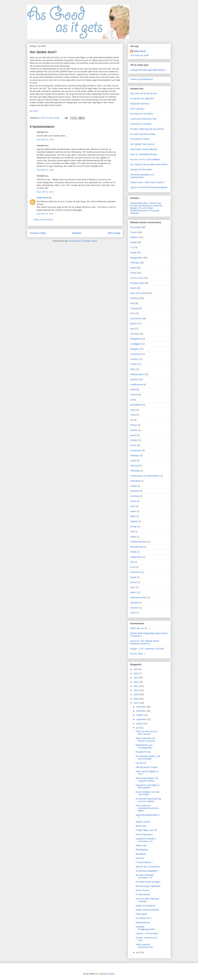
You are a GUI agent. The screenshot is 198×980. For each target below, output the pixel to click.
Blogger (111, 974)
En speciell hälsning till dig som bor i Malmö (148, 800)
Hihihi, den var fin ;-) (140, 628)
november (141, 711)
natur (133, 587)
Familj (133, 253)
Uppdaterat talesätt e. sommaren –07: (146, 840)
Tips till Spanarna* (144, 834)
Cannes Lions (137, 278)
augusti (140, 724)
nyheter (134, 430)
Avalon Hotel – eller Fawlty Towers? (147, 182)
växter (133, 511)
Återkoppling (142, 850)
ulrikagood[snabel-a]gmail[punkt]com (148, 70)
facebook (135, 491)
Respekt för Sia (143, 752)
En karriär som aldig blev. (142, 99)
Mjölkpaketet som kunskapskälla (144, 746)
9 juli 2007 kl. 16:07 (45, 192)
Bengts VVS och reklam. (142, 208)
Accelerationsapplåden (147, 871)
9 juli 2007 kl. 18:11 (45, 214)
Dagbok (134, 521)
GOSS (133, 273)
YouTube (135, 334)
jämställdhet (136, 405)
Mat (132, 329)
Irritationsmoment (139, 542)
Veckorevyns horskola (141, 124)
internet (134, 395)
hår (132, 420)
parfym (134, 592)
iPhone (134, 425)
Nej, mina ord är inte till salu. (144, 93)
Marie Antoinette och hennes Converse (146, 740)
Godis (133, 537)
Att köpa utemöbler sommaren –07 (145, 876)
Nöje (132, 369)
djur (132, 562)
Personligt (135, 227)
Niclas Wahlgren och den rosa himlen (148, 793)
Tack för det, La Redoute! (148, 867)
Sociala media (137, 283)
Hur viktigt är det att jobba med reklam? (149, 164)
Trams (133, 232)
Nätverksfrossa (143, 922)
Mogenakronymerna (140, 104)
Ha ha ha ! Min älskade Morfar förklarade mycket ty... (145, 642)
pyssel (133, 435)
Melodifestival (137, 547)
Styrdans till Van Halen (141, 170)
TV (132, 247)
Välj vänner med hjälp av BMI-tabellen (147, 786)
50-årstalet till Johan (140, 139)
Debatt (133, 242)
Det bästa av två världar (142, 114)
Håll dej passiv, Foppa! (147, 767)
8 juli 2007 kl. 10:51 (45, 140)
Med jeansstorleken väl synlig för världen (147, 779)
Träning (134, 308)
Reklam (134, 237)
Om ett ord (141, 763)
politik (133, 389)
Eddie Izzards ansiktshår (147, 910)
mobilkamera (136, 385)
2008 (136, 699)
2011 (136, 686)
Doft (132, 532)
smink (133, 415)
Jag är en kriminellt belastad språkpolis (149, 187)
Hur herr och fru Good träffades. (146, 159)
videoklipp (135, 471)
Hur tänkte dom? (144, 918)
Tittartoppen (141, 914)
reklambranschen (139, 597)
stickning (134, 466)
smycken (135, 608)
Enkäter (134, 440)
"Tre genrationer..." (145, 862)
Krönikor (134, 359)
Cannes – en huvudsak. (147, 933)
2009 (136, 694)
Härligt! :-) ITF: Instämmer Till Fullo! (147, 649)
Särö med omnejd (139, 293)
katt (132, 303)
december (141, 707)
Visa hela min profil (139, 55)
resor (133, 506)
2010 (136, 690)
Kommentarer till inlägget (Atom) (83, 241)
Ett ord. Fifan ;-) (138, 654)
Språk (133, 288)
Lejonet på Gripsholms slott (143, 119)
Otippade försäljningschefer (145, 928)
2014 (136, 673)
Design (134, 527)
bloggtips (135, 349)
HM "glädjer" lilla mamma (142, 144)
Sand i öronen (142, 890)
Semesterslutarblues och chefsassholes (142, 176)
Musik (133, 268)
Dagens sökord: (143, 822)
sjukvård (134, 603)
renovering (135, 354)
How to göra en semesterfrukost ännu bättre (147, 808)
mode (133, 410)
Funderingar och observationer (145, 476)
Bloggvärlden (137, 258)
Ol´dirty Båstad (143, 894)
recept (133, 461)
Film (132, 313)
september (142, 719)
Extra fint (140, 858)
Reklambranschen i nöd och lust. (146, 203)
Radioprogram (137, 374)
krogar (133, 577)
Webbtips (135, 456)
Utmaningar (136, 450)
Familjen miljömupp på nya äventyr (147, 129)
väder (133, 613)
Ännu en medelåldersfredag (144, 154)
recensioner (136, 318)
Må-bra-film (141, 826)
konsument (136, 572)
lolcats (133, 501)
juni (138, 952)
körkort (134, 582)
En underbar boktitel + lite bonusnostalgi (148, 758)
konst (133, 567)
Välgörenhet (136, 557)
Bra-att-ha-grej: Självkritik (148, 886)
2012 (136, 682)
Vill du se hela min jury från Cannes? (146, 733)
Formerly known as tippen (148, 882)
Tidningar (135, 263)
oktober (140, 715)
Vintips (133, 486)
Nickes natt (141, 845)
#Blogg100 (135, 339)
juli (138, 728)
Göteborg (135, 298)
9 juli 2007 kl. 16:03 (45, 170)
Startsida (77, 233)
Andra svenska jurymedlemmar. (145, 946)
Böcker (134, 324)
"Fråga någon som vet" (147, 830)
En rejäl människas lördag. (143, 134)
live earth (34, 111)
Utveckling (135, 481)
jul (131, 400)
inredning (135, 496)
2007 (136, 703)
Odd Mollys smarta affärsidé (144, 149)
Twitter (133, 364)
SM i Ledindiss (137, 109)
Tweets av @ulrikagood (142, 79)
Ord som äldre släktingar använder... (147, 900)
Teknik (133, 552)
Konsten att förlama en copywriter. (147, 206)
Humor (133, 445)
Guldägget (135, 344)
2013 (136, 678)
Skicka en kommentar (43, 220)
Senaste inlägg (38, 233)
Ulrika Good (42, 198)
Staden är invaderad (145, 906)
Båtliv (133, 516)
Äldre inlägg (114, 233)
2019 (136, 669)
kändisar (134, 379)
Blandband (141, 854)
